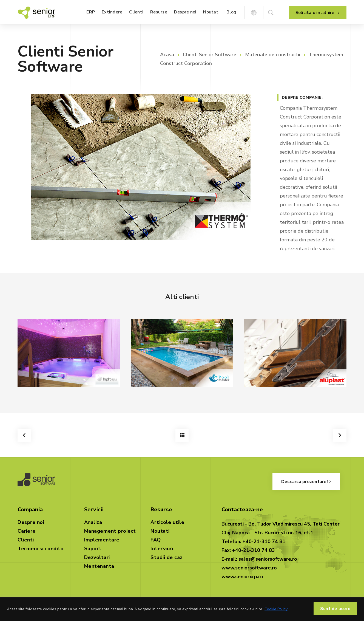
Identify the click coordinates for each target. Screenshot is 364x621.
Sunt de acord (335, 609)
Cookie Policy (276, 609)
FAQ (156, 540)
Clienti (26, 540)
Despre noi (31, 522)
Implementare (102, 540)
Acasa (167, 55)
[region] (182, 609)
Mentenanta (99, 566)
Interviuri (162, 549)
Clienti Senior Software (210, 55)
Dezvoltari (97, 557)
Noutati (160, 531)
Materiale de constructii (273, 55)
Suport (93, 549)
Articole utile (167, 522)
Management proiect (110, 531)
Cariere (27, 531)
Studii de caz (167, 557)
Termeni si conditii (40, 549)
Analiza (93, 522)
